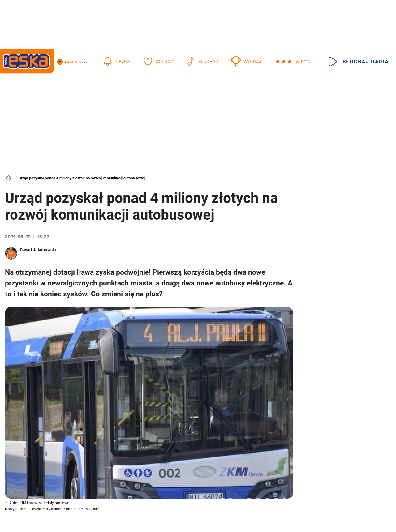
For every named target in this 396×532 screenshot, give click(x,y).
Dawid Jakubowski (38, 250)
